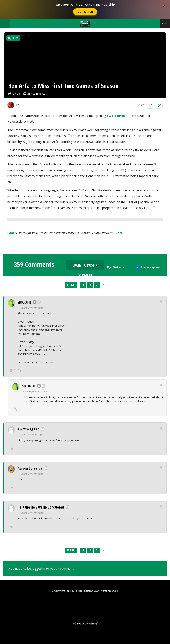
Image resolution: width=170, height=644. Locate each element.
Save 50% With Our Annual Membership (85, 5)
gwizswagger (28, 429)
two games (116, 116)
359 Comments (34, 264)
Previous (62, 285)
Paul (11, 233)
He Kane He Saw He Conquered (41, 507)
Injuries (13, 38)
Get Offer (85, 12)
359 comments (34, 94)
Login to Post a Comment (85, 267)
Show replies (151, 267)
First (71, 285)
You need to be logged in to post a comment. (42, 568)
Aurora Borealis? (30, 468)
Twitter (119, 233)
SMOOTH (24, 302)
